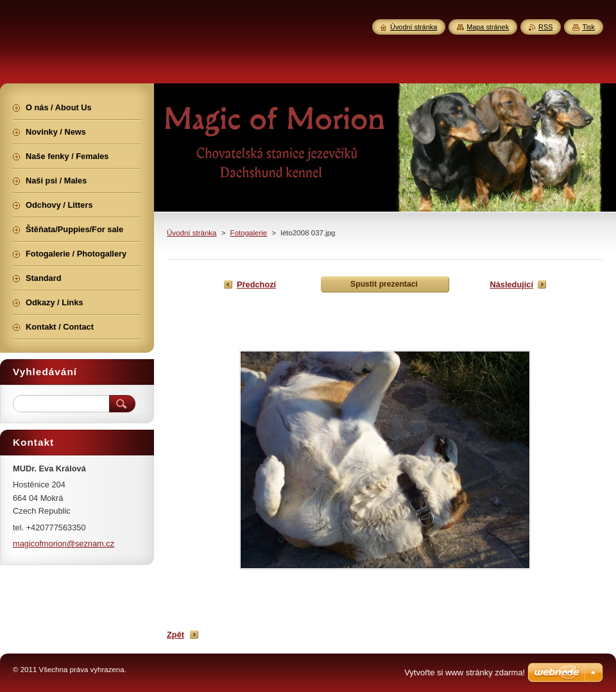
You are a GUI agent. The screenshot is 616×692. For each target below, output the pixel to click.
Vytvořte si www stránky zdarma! (465, 672)
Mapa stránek (488, 27)
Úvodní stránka (192, 233)
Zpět (175, 635)
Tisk (588, 27)
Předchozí (256, 284)
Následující (511, 284)
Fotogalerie (249, 233)
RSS (545, 27)
